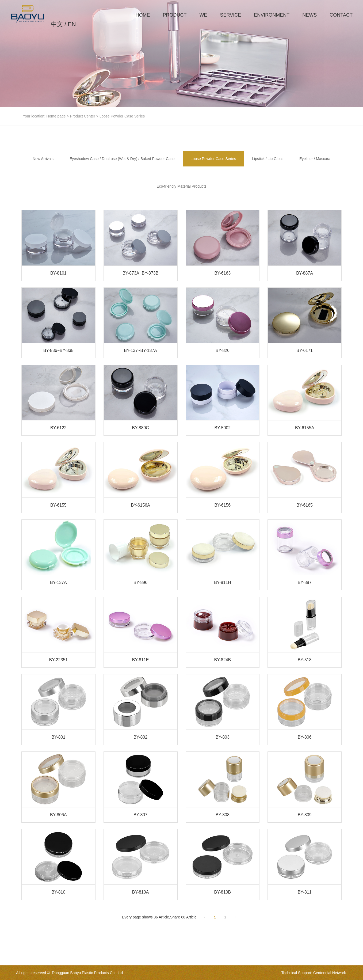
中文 (57, 24)
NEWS (309, 15)
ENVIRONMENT (272, 15)
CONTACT (341, 15)
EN (72, 24)
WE (203, 15)
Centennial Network (330, 973)
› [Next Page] (236, 917)
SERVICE (231, 15)
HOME (143, 15)
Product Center (83, 116)
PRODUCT (175, 15)
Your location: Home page (45, 116)
